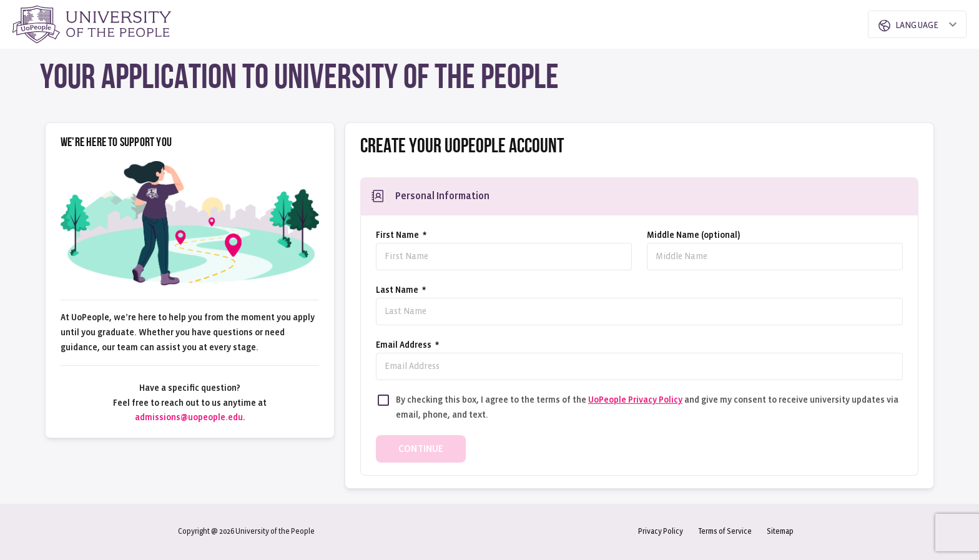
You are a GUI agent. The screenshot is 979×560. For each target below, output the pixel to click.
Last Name (401, 290)
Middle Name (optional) (693, 235)
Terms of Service (725, 532)
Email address (407, 345)
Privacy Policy (661, 532)
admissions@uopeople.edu (189, 417)
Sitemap (780, 532)
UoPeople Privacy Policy (635, 400)
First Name (401, 235)
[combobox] (907, 24)
